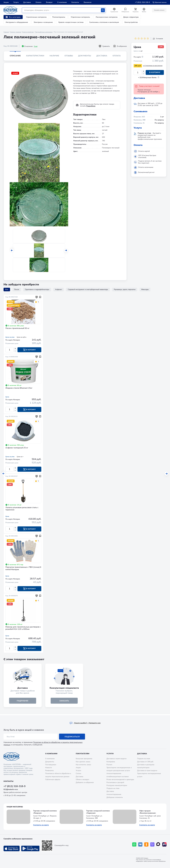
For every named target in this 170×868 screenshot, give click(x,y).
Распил (109, 765)
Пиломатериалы (59, 17)
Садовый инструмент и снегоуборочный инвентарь (88, 289)
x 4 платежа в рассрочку (153, 66)
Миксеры (145, 289)
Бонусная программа (84, 759)
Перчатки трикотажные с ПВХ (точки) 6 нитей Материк (23, 569)
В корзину (155, 73)
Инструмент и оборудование (17, 22)
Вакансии (88, 2)
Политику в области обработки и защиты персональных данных (43, 744)
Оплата (38, 2)
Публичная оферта (53, 779)
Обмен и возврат (82, 779)
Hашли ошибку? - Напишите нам (85, 723)
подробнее (23, 702)
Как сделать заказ (83, 762)
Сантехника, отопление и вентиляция (104, 22)
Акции (6, 2)
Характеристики (35, 56)
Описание (15, 56)
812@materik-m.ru (11, 789)
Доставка (27, 2)
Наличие (54, 56)
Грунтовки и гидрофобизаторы (37, 289)
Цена (7, 397)
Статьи (78, 773)
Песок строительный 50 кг (17, 328)
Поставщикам (51, 765)
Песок (17, 289)
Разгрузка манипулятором (117, 785)
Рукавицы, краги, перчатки (125, 289)
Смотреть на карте (41, 825)
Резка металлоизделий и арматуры (120, 779)
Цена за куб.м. (22, 337)
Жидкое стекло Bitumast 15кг (19, 388)
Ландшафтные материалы (44, 32)
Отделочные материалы (80, 17)
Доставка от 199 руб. (145, 762)
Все (7, 289)
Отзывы (69, 56)
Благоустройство (131, 22)
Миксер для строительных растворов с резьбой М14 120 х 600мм (23, 629)
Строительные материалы (36, 17)
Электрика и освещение (43, 22)
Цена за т (20, 457)
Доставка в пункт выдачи (116, 759)
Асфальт (59, 289)
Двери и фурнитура (131, 17)
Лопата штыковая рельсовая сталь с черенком (22, 509)
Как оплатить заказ (83, 765)
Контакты (75, 2)
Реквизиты (49, 771)
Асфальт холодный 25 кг (17, 448)
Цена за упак (10, 337)
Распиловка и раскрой (115, 782)
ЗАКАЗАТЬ (64, 702)
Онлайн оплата (159, 10)
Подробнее (91, 106)
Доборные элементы (115, 797)
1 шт (36, 46)
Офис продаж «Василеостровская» (148, 812)
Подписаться (72, 737)
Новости (49, 768)
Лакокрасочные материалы (107, 17)
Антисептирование (114, 794)
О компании (62, 2)
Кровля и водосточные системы (71, 22)
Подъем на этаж (113, 788)
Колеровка (111, 762)
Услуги (16, 2)
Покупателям (83, 754)
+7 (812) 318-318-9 (142, 2)
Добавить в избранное (85, 782)
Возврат (49, 2)
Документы (85, 56)
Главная (6, 32)
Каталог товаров (16, 32)
